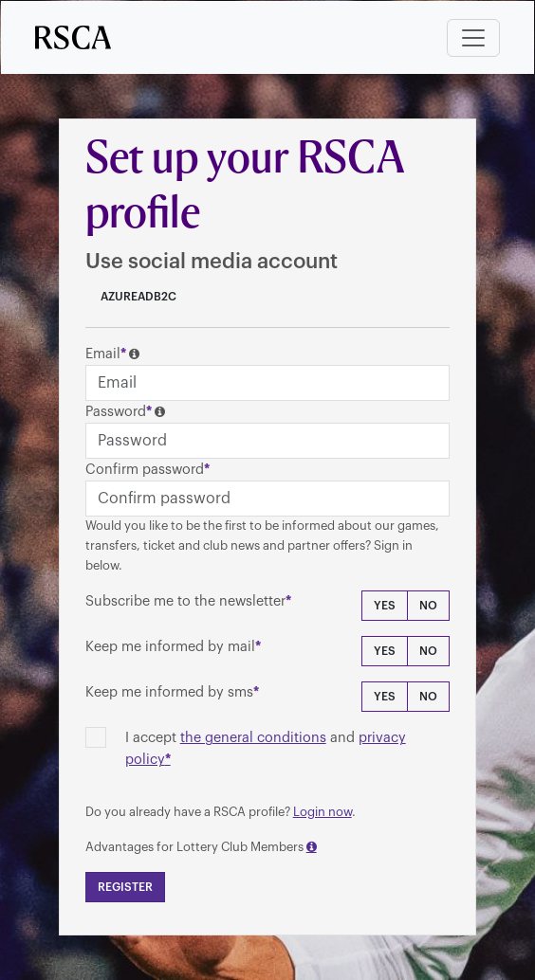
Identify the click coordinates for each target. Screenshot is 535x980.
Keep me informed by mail (170, 647)
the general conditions (253, 738)
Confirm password (145, 470)
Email (103, 354)
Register (125, 887)
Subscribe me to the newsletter (185, 601)
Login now (323, 812)
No (428, 606)
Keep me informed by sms (169, 692)
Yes (385, 606)
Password (116, 412)
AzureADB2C (137, 297)
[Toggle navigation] (473, 38)
